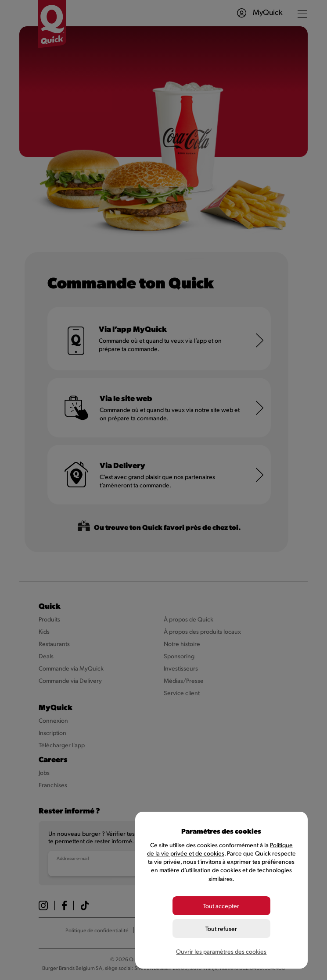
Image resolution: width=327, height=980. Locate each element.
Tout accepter (221, 906)
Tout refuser (221, 929)
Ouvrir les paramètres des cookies (221, 951)
